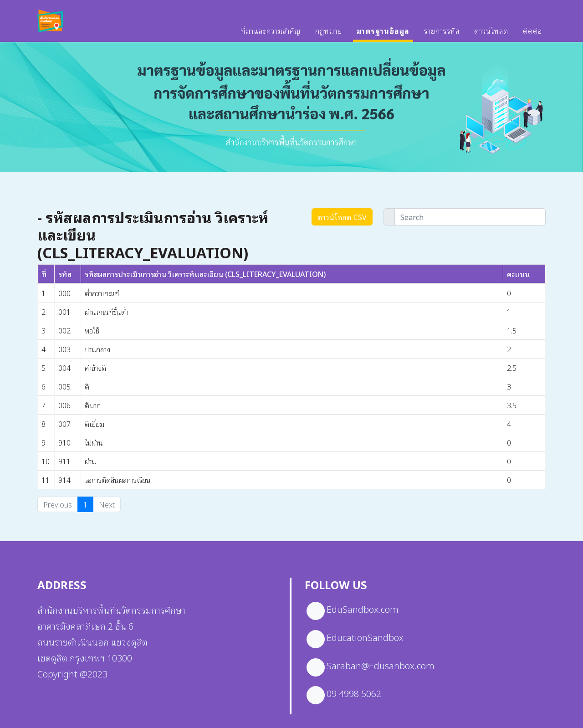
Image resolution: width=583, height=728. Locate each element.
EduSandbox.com (363, 609)
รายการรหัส (442, 35)
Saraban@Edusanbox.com (381, 665)
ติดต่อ (532, 35)
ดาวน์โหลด (491, 35)
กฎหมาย (329, 35)
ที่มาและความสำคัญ (271, 35)
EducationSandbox (365, 637)
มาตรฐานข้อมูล (383, 35)
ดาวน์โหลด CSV (342, 217)
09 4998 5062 (354, 693)
